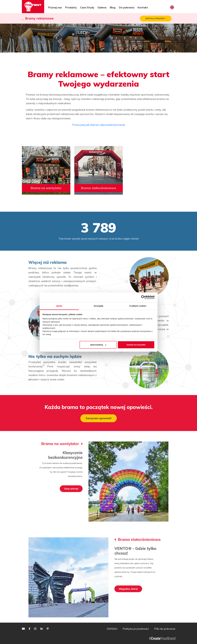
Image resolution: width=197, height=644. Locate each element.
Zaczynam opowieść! (99, 418)
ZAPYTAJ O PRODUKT (156, 19)
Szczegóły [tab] (98, 306)
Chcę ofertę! (71, 489)
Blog (113, 7)
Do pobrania (126, 7)
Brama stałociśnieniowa (98, 188)
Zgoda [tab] (59, 306)
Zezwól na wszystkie (136, 345)
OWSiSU (112, 629)
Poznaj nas (55, 7)
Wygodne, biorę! (128, 589)
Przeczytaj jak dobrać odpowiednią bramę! (99, 125)
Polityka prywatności (136, 629)
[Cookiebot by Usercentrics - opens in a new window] (143, 297)
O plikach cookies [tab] (138, 306)
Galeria (102, 7)
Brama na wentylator (46, 188)
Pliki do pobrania (165, 629)
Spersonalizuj (98, 345)
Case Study (87, 7)
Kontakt (143, 7)
